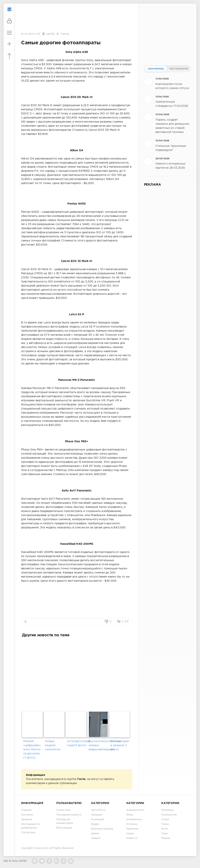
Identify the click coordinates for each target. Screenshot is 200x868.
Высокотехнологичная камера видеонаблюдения (99, 745)
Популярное (156, 69)
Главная (26, 810)
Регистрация (64, 828)
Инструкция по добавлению (31, 826)
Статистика (28, 833)
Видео (95, 824)
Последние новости (69, 815)
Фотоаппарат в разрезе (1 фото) (120, 745)
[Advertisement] (77, 18)
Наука (130, 834)
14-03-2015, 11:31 (31, 34)
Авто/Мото (98, 810)
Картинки (132, 829)
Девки (95, 834)
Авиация (97, 815)
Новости (132, 838)
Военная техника (102, 829)
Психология (169, 815)
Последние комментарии (65, 821)
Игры (130, 815)
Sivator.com (41, 848)
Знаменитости (135, 810)
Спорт (165, 819)
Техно (65, 34)
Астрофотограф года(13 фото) (77, 743)
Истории (132, 824)
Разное (166, 838)
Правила (26, 819)
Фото (165, 829)
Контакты (27, 815)
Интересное (134, 819)
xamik (50, 34)
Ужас (165, 834)
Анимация (98, 819)
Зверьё (96, 838)
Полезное (167, 810)
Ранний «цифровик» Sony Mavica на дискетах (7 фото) (32, 750)
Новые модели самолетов (53, 745)
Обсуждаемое (179, 69)
